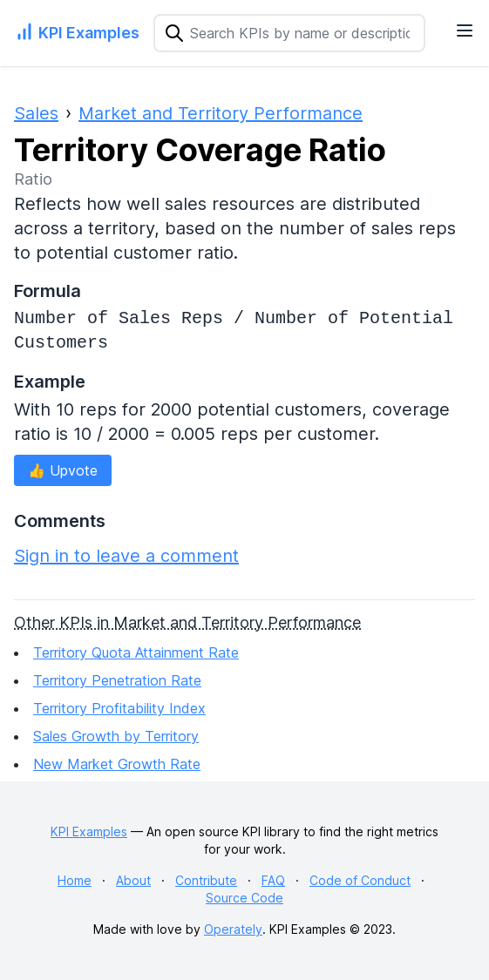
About (133, 880)
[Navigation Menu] (465, 30)
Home (75, 880)
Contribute (206, 880)
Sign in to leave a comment (126, 556)
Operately (233, 929)
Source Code (244, 898)
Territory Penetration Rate (117, 680)
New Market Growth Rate (117, 764)
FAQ (273, 880)
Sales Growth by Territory (116, 736)
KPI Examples (89, 831)
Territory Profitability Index (119, 708)
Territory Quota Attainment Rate (136, 652)
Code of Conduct (360, 880)
